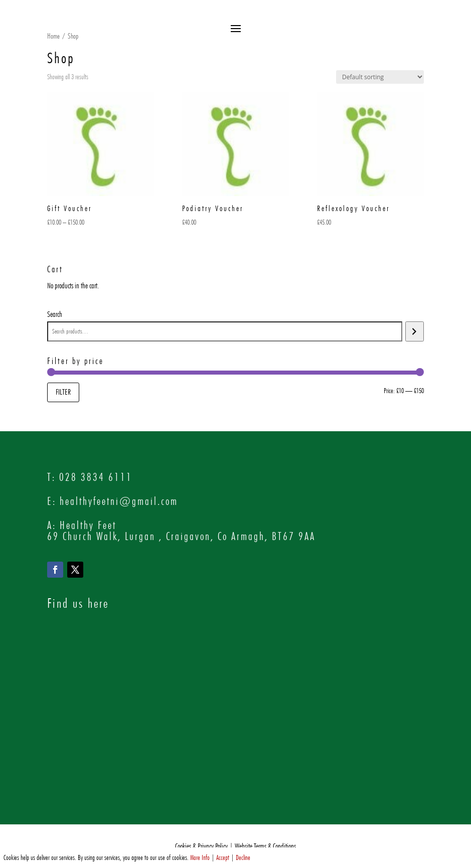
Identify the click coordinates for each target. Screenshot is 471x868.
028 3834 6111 (96, 477)
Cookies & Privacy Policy (201, 846)
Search (55, 314)
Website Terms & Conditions (265, 846)
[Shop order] (380, 77)
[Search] (415, 331)
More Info (200, 857)
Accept (223, 857)
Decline (243, 857)
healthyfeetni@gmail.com (119, 501)
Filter (63, 392)
